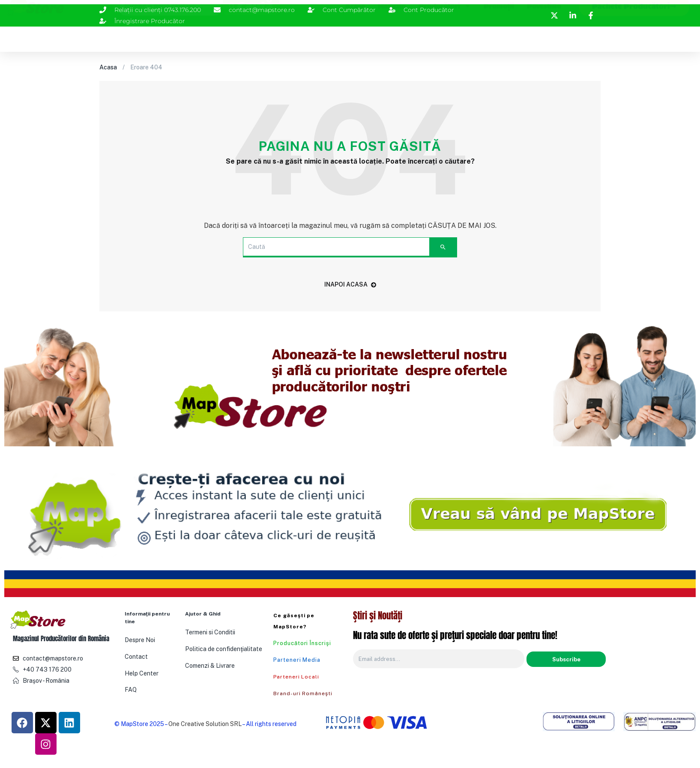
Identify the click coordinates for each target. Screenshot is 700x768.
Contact (136, 657)
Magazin (392, 37)
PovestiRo (544, 37)
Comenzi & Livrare (210, 666)
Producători (445, 37)
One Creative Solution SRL (205, 724)
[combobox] (170, 37)
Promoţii (499, 37)
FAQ (131, 690)
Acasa (355, 37)
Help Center (142, 673)
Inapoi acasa (350, 284)
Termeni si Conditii (210, 632)
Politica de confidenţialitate (224, 649)
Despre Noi (140, 640)
